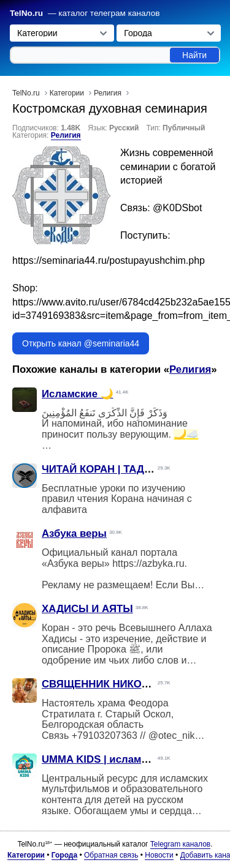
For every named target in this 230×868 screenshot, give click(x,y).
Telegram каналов (180, 844)
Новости (159, 855)
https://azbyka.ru (148, 563)
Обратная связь (111, 855)
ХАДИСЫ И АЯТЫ (87, 609)
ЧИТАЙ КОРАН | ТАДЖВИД (109, 469)
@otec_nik (172, 735)
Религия (66, 135)
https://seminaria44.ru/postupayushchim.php (109, 260)
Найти (194, 55)
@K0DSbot (177, 208)
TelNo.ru (26, 13)
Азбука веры (74, 533)
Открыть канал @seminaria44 (81, 343)
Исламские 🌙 (78, 394)
